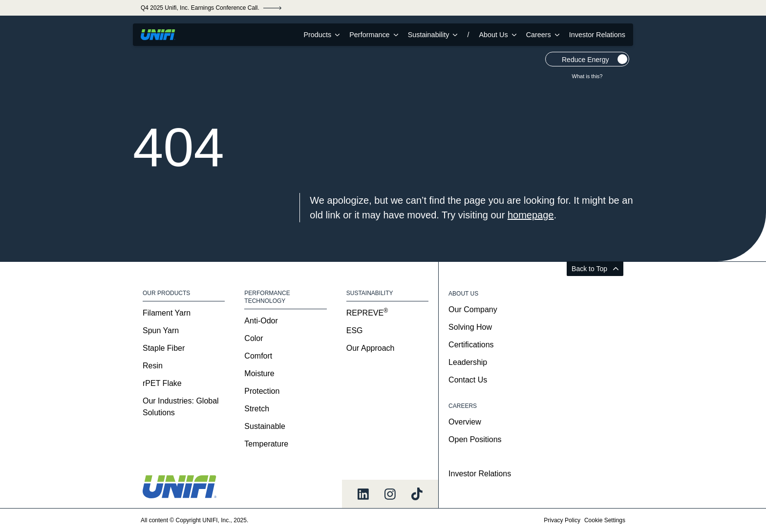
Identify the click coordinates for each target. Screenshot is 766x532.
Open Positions (475, 439)
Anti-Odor (261, 321)
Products (321, 35)
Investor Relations (597, 35)
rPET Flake (162, 383)
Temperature (266, 444)
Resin (153, 366)
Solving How (470, 327)
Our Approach (371, 348)
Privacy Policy (562, 520)
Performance (373, 35)
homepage (531, 215)
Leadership (468, 362)
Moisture (259, 373)
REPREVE (367, 313)
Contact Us (468, 380)
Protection (262, 391)
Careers (543, 35)
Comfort (258, 356)
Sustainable (265, 426)
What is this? (587, 76)
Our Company (473, 309)
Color (254, 338)
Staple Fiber (164, 348)
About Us (497, 35)
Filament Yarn (167, 313)
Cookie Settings (605, 520)
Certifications (471, 345)
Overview (465, 422)
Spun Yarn (161, 330)
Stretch (257, 409)
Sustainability (433, 35)
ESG (355, 330)
